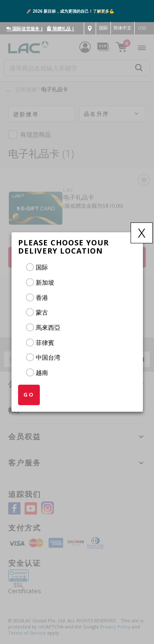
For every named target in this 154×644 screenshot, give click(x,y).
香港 (42, 297)
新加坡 (45, 282)
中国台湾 (48, 357)
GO (29, 395)
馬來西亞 (48, 327)
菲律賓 (45, 342)
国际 (42, 267)
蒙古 (42, 312)
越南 (42, 372)
